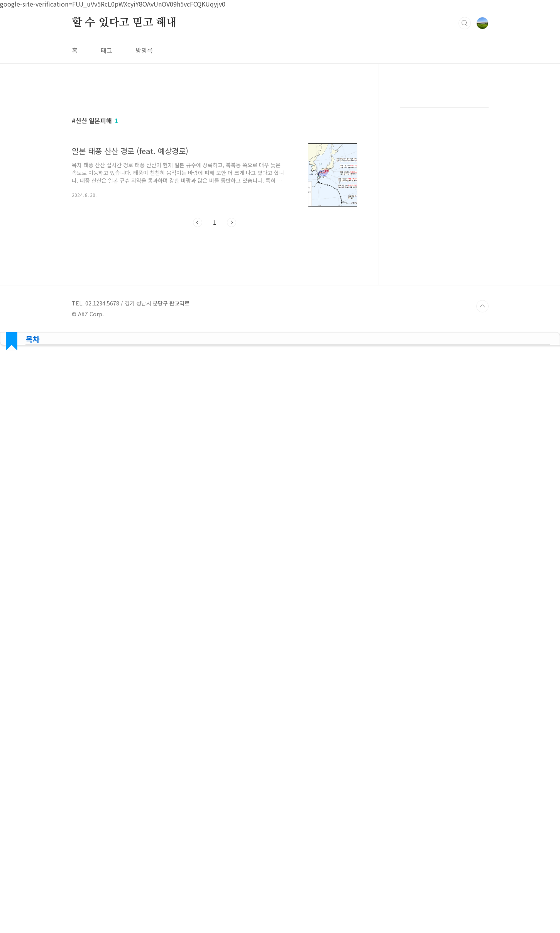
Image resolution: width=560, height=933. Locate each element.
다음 (232, 222)
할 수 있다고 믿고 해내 (124, 23)
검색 (465, 23)
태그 (107, 50)
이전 (198, 222)
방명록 (144, 50)
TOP (482, 306)
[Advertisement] (280, 365)
